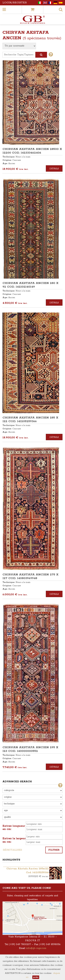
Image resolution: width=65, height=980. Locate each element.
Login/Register (15, 3)
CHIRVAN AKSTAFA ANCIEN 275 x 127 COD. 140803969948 (30, 576)
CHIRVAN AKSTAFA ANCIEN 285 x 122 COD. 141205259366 (30, 419)
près (36, 977)
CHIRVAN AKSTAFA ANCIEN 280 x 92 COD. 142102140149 (30, 285)
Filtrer (54, 850)
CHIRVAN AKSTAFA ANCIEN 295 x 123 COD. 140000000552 (30, 749)
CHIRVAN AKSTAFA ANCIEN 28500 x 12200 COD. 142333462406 (32, 151)
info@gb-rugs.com (36, 948)
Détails (54, 169)
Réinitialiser (12, 850)
